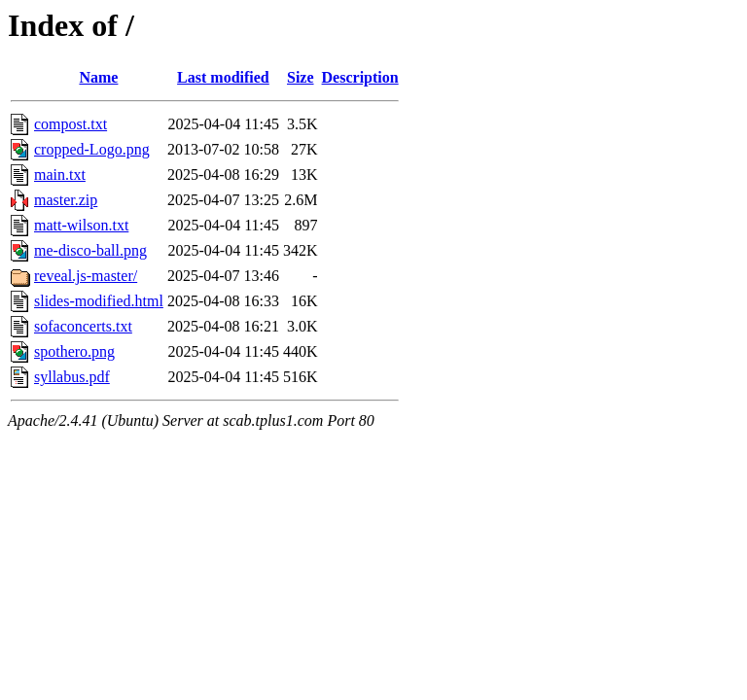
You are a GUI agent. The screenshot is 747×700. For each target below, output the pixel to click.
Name (98, 77)
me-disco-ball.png (90, 250)
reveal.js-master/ (86, 276)
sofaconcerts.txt (83, 326)
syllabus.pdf (72, 377)
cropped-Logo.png (92, 149)
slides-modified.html (99, 301)
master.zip (66, 200)
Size (301, 77)
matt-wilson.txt (81, 225)
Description (360, 77)
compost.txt (71, 124)
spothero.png (74, 351)
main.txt (60, 175)
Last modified (223, 77)
